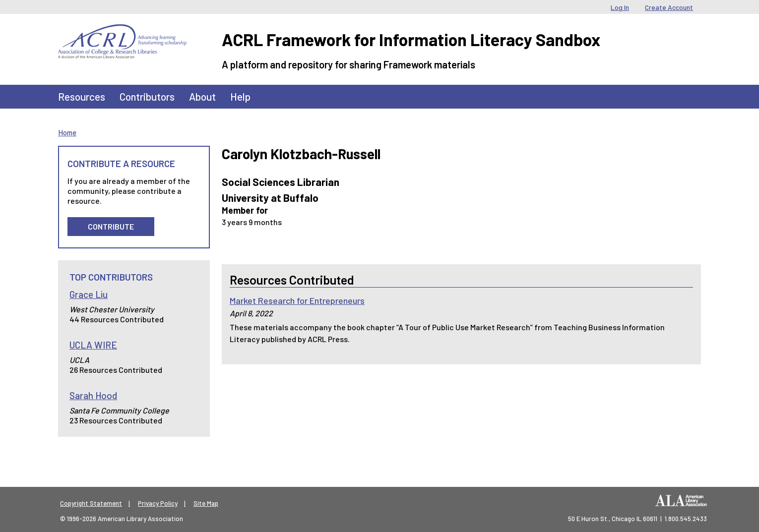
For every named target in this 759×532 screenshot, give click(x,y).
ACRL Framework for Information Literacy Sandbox (411, 39)
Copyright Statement (91, 503)
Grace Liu (89, 294)
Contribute (111, 226)
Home (67, 132)
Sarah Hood (93, 395)
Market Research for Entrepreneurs (297, 300)
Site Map (206, 503)
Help (240, 96)
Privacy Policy (158, 503)
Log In (620, 7)
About (202, 96)
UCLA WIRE (93, 345)
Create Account (669, 7)
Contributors (147, 96)
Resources (82, 96)
